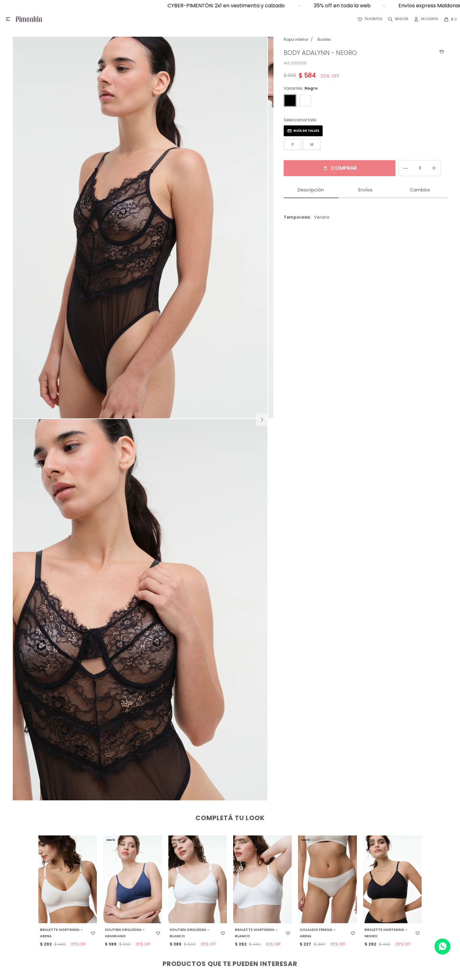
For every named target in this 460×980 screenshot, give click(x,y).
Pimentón (371, 874)
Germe (371, 883)
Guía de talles (300, 131)
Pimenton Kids (371, 893)
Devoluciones (228, 883)
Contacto (84, 883)
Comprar (337, 168)
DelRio (371, 922)
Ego (371, 903)
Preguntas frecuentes (228, 903)
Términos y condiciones (228, 912)
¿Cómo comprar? (228, 874)
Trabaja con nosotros (84, 893)
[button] (397, 19)
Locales (84, 874)
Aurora (371, 912)
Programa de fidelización (228, 893)
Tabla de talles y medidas (228, 922)
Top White (371, 931)
